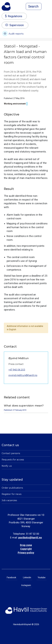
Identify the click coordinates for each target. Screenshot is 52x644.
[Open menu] (49, 7)
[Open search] (34, 6)
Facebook (11, 577)
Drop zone (26, 545)
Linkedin (27, 577)
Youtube (42, 577)
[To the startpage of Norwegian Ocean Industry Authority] (6, 6)
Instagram (26, 585)
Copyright (26, 549)
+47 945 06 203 (17, 370)
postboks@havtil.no (30, 538)
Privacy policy (26, 553)
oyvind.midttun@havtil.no (23, 375)
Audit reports (13, 34)
